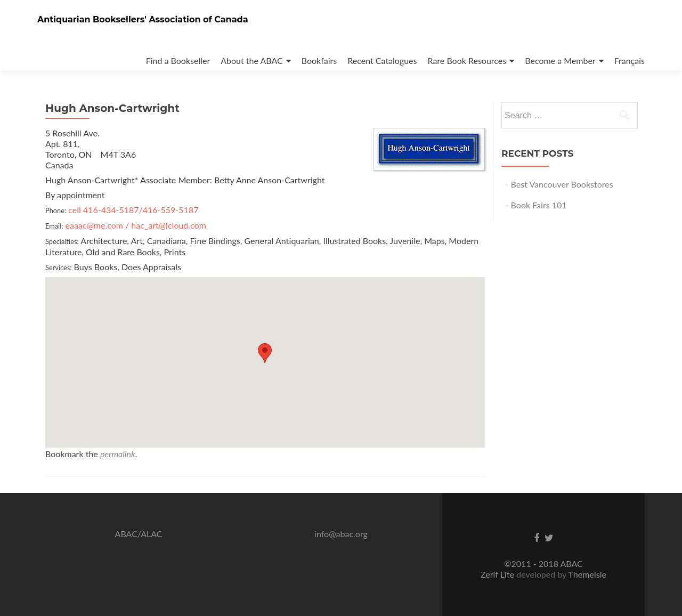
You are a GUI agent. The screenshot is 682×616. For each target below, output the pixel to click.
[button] (265, 353)
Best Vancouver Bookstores (562, 184)
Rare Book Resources (467, 60)
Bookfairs (319, 60)
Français (630, 60)
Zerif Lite (498, 574)
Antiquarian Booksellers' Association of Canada (143, 19)
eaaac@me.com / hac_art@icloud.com (136, 225)
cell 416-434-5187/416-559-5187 (133, 210)
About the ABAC (252, 60)
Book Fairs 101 (539, 205)
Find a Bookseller (178, 60)
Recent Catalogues (382, 60)
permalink (118, 454)
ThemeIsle (587, 574)
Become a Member (560, 60)
